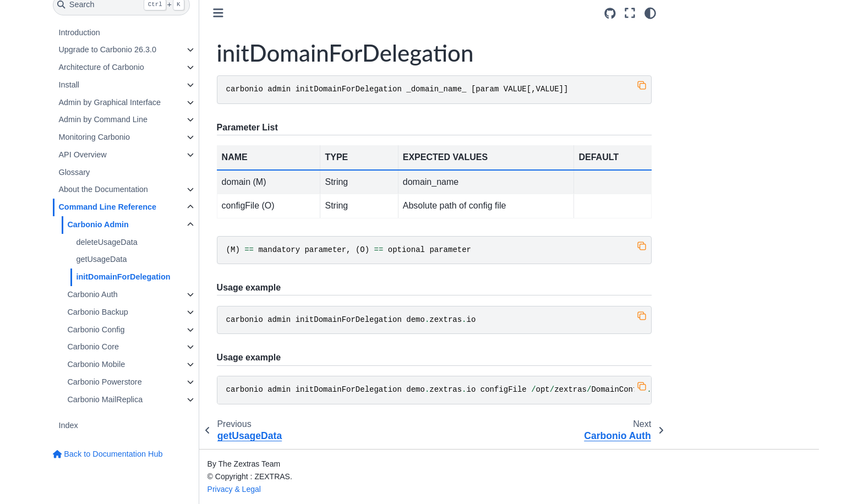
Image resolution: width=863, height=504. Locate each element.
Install (69, 85)
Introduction (79, 32)
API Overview (82, 155)
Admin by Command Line (103, 119)
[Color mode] (650, 13)
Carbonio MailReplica (105, 399)
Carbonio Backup (97, 312)
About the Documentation (103, 189)
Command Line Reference (107, 207)
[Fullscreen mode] (630, 13)
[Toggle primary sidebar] (218, 13)
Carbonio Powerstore (104, 382)
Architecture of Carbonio (101, 67)
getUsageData (101, 259)
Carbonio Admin (98, 224)
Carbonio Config (96, 330)
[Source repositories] (610, 13)
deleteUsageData (106, 242)
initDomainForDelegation (123, 277)
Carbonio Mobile (96, 364)
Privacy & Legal (234, 489)
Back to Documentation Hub (108, 454)
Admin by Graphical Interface (110, 102)
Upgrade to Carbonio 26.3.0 (107, 50)
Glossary (74, 172)
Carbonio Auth (92, 294)
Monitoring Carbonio (94, 137)
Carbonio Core (93, 347)
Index (68, 425)
